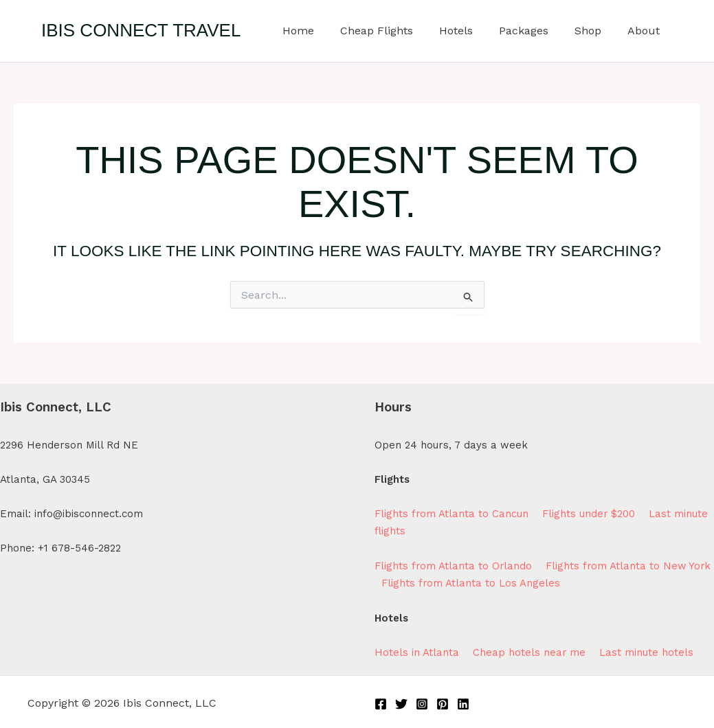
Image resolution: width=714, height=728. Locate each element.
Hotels (470, 31)
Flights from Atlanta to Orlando (454, 565)
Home (321, 31)
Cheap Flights (395, 31)
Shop (594, 31)
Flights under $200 (590, 514)
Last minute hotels (647, 650)
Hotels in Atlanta (417, 650)
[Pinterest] (443, 701)
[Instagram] (422, 701)
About (646, 31)
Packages (534, 31)
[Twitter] (401, 701)
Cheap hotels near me (531, 650)
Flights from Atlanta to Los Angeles (501, 582)
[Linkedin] (463, 701)
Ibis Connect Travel (141, 30)
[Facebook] (381, 701)
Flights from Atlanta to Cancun (452, 514)
